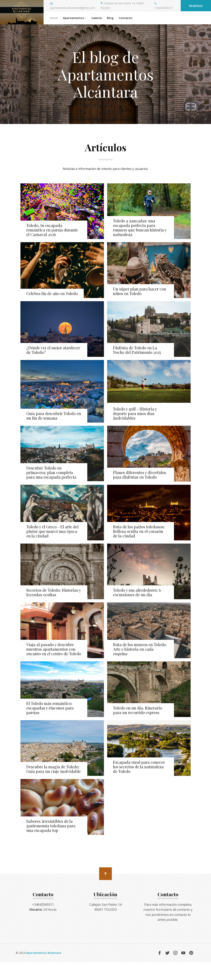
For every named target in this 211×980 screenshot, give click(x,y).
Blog (110, 18)
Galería (97, 18)
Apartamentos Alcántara (44, 953)
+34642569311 (164, 5)
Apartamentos (75, 18)
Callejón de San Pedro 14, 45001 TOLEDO (122, 5)
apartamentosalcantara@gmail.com (73, 6)
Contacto (126, 18)
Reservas (196, 6)
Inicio (54, 18)
